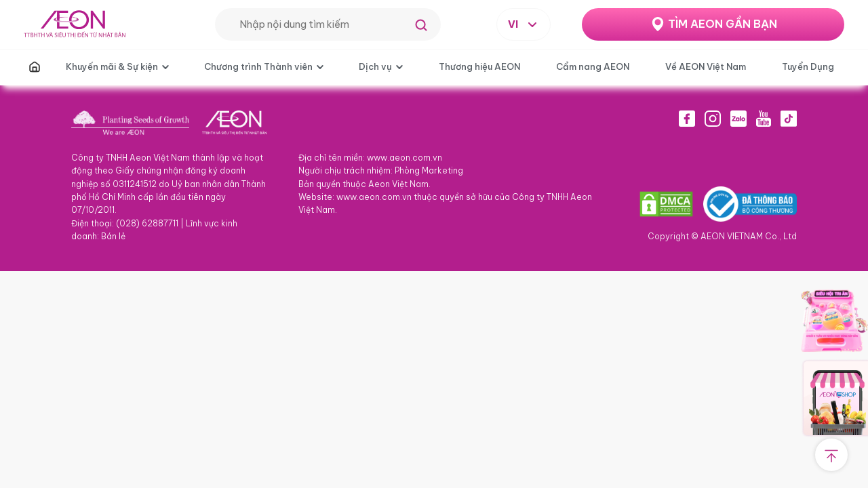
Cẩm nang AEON (593, 66)
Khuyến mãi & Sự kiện (112, 66)
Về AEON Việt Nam (706, 66)
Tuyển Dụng (808, 66)
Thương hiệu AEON (479, 66)
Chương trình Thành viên (258, 66)
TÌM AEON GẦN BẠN (723, 24)
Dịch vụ (375, 66)
